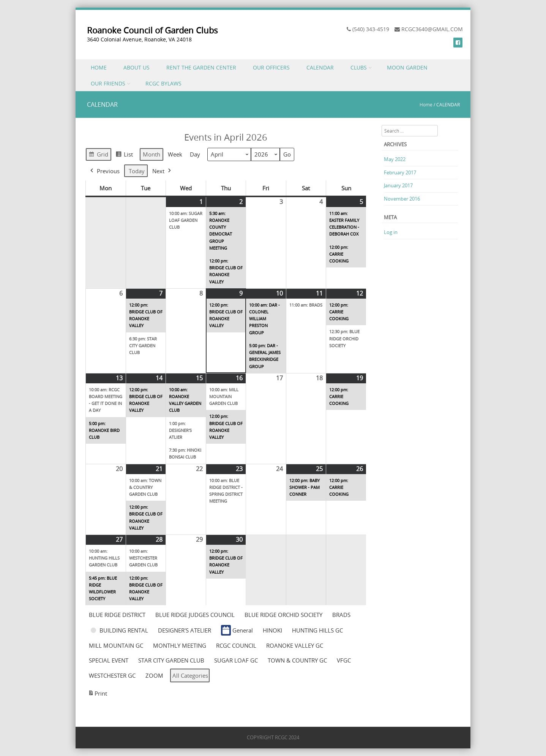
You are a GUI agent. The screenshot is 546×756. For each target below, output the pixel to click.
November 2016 (402, 199)
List (124, 155)
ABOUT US (136, 67)
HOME (99, 67)
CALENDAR (320, 67)
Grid (98, 155)
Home (426, 104)
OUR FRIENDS (108, 83)
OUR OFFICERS (271, 67)
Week (175, 155)
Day (195, 155)
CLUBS (359, 67)
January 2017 (398, 185)
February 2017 (400, 172)
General (237, 630)
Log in (391, 232)
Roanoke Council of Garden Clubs (152, 30)
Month (151, 155)
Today (137, 171)
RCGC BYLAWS (163, 83)
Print (97, 694)
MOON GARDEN (407, 67)
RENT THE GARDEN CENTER (201, 67)
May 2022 (395, 159)
